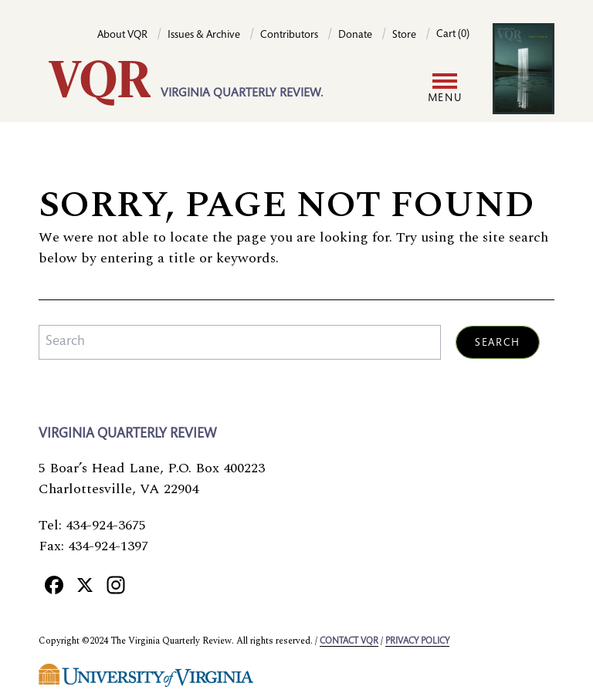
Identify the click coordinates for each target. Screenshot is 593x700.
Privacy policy (417, 641)
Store (404, 36)
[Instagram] (116, 585)
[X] (85, 585)
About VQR (122, 36)
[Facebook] (54, 585)
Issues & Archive (204, 36)
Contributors (289, 36)
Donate (355, 36)
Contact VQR (349, 641)
